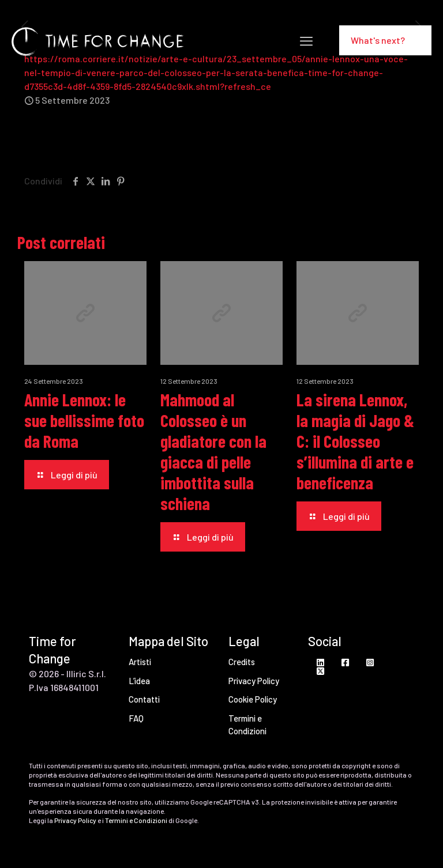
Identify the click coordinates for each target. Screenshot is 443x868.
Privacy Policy (254, 681)
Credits (242, 662)
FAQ (136, 718)
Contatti (144, 699)
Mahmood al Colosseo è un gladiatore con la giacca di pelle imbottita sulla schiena (213, 451)
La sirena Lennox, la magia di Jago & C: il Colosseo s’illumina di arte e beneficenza (355, 441)
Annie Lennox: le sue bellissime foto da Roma (84, 420)
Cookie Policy (253, 699)
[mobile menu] (306, 40)
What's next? (385, 40)
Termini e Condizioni (247, 725)
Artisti (140, 662)
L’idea (139, 681)
